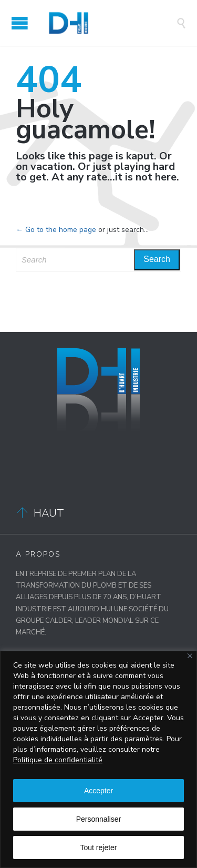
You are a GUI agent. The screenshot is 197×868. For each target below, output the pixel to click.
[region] (98, 759)
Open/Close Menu (20, 23)
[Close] (190, 656)
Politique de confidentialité (58, 760)
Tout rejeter (98, 847)
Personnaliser (99, 819)
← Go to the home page (56, 230)
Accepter (98, 791)
